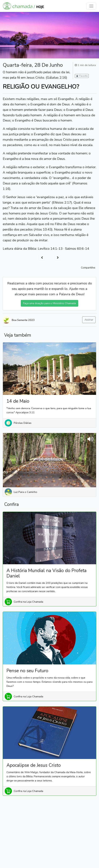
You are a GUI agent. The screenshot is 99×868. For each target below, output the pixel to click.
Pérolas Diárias (23, 423)
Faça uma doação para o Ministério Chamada (49, 303)
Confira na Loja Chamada (28, 602)
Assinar (89, 320)
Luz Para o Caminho (25, 492)
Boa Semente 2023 (23, 320)
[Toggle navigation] (91, 6)
